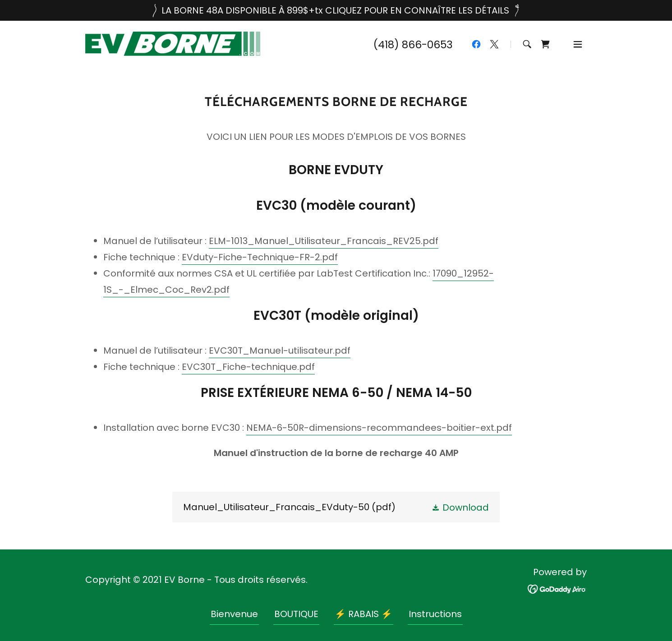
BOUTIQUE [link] (296, 614)
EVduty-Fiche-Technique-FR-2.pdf (260, 257)
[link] (173, 43)
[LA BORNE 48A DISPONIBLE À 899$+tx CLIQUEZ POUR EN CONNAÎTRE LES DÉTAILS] (336, 10)
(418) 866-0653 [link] (413, 45)
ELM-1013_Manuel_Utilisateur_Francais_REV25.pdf (324, 241)
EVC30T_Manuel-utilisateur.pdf (280, 350)
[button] (578, 44)
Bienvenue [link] (234, 614)
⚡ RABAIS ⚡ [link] (364, 614)
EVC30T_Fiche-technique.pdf (248, 367)
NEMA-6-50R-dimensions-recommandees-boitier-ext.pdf (379, 428)
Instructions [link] (435, 614)
